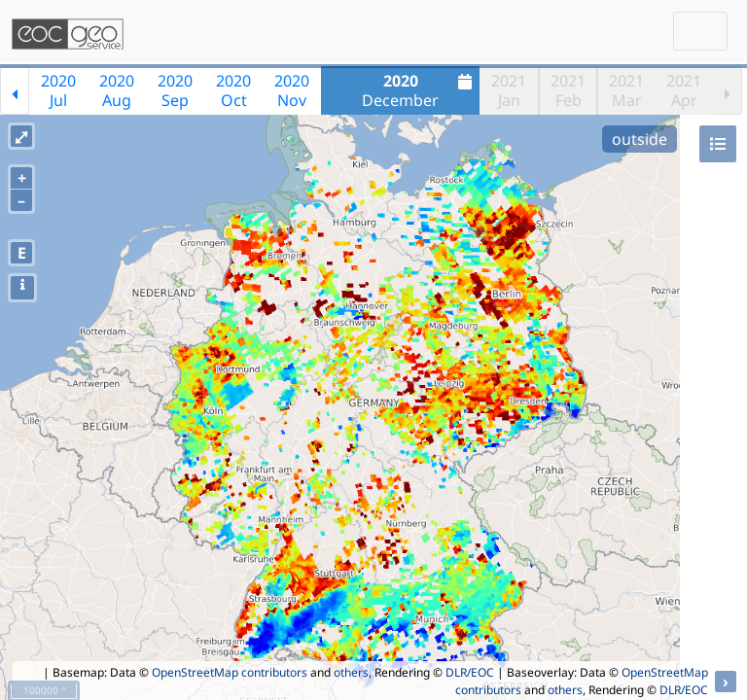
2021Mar (626, 90)
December (419, 90)
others (351, 672)
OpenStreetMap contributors (230, 672)
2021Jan (509, 90)
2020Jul (58, 90)
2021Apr (684, 90)
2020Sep (175, 90)
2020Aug (117, 90)
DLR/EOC (470, 672)
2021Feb (568, 90)
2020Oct (233, 90)
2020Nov (292, 90)
